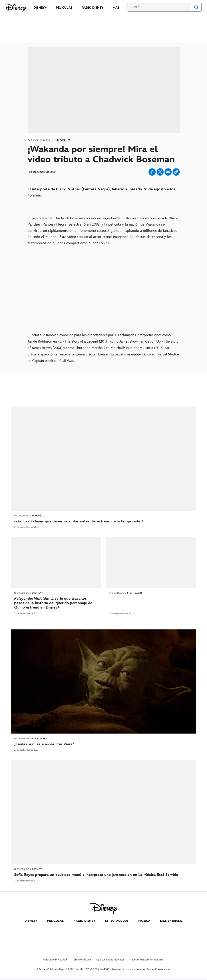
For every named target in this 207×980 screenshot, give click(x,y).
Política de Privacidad (55, 960)
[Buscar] (159, 7)
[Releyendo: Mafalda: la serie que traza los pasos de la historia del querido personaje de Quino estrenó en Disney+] (56, 603)
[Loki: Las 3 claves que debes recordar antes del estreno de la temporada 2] (103, 521)
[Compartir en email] (168, 172)
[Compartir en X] (160, 172)
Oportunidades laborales (110, 960)
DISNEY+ (31, 921)
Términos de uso (81, 960)
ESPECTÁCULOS (117, 921)
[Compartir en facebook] (152, 172)
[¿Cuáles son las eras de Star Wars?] (103, 744)
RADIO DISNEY (84, 921)
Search (196, 7)
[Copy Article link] (176, 172)
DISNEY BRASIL (171, 921)
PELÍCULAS (55, 921)
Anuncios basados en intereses (147, 960)
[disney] (104, 909)
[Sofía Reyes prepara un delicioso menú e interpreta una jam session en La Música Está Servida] (103, 875)
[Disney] (15, 8)
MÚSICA (144, 921)
